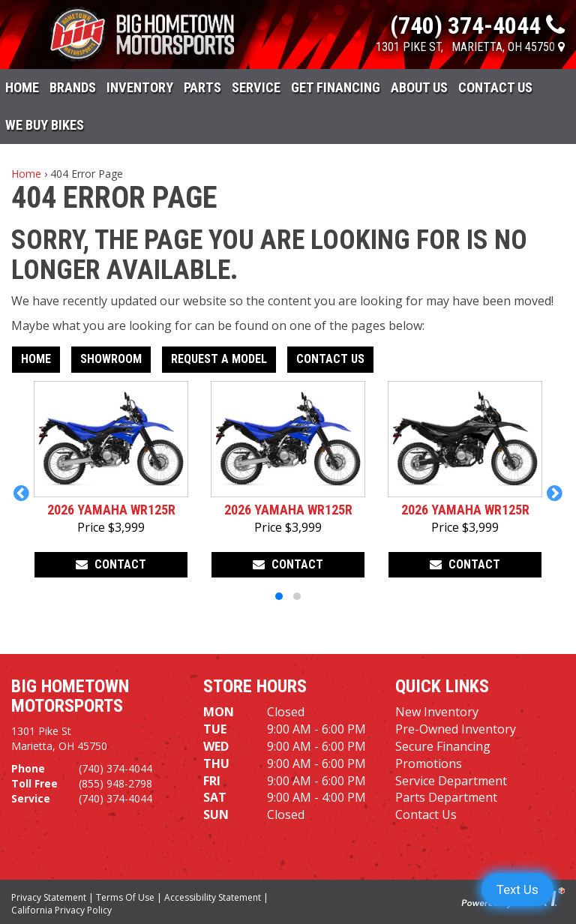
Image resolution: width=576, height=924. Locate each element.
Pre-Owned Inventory (456, 729)
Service (256, 87)
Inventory (140, 87)
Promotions (429, 763)
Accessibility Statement (213, 897)
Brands (73, 87)
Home (22, 87)
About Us (419, 87)
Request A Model (219, 359)
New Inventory (437, 712)
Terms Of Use (125, 897)
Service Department (451, 781)
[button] (21, 493)
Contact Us (495, 87)
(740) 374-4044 (115, 768)
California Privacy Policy (61, 910)
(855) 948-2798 (115, 783)
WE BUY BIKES (45, 125)
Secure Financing (443, 746)
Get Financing (336, 87)
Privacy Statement (49, 897)
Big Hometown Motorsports (70, 696)
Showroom (111, 359)
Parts (202, 87)
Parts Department (446, 797)
